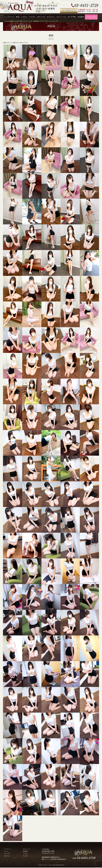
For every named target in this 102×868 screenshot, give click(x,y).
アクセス (32, 17)
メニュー (6, 851)
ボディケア (41, 17)
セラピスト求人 (91, 17)
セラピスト (51, 17)
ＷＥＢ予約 (72, 17)
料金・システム (22, 17)
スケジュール (61, 17)
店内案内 (81, 17)
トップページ (9, 17)
